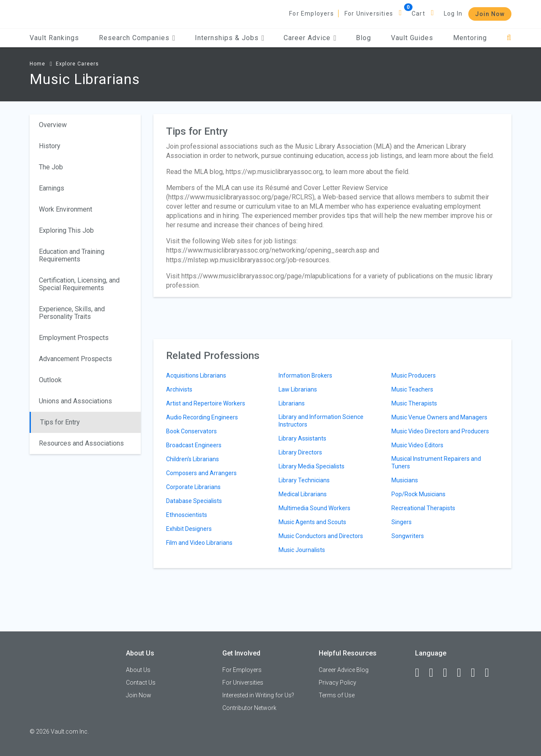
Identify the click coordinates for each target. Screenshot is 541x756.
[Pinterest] (477, 673)
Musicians (405, 480)
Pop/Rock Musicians (418, 494)
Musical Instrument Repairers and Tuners (436, 462)
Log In (453, 14)
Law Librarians (298, 389)
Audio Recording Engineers (202, 417)
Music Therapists (414, 403)
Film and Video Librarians (199, 543)
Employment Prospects (74, 338)
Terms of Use (337, 695)
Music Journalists (302, 550)
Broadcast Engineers (194, 445)
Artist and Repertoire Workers (206, 403)
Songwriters (408, 536)
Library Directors (300, 452)
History (50, 146)
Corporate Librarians (193, 487)
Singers (402, 522)
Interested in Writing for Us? (258, 695)
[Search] (509, 38)
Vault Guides (412, 38)
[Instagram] (463, 673)
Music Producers (414, 375)
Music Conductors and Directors (321, 536)
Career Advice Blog (344, 670)
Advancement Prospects (75, 359)
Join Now (490, 14)
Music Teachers (412, 389)
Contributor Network (249, 708)
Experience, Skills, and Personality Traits (72, 313)
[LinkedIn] (435, 673)
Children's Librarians (193, 459)
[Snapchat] (491, 673)
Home (37, 64)
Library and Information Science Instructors (321, 421)
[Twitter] (449, 673)
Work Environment (66, 209)
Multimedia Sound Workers (314, 508)
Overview (53, 125)
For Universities (369, 14)
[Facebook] (421, 673)
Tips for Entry (60, 422)
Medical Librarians (303, 494)
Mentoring (470, 38)
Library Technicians (304, 480)
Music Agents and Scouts (312, 522)
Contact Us (141, 683)
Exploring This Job (66, 230)
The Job (51, 167)
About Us (138, 670)
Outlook (50, 380)
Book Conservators (191, 431)
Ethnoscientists (187, 515)
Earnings (52, 188)
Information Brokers (305, 375)
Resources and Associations (81, 443)
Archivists (179, 389)
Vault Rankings (54, 38)
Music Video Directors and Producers (440, 431)
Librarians (292, 403)
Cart (418, 14)
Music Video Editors (417, 445)
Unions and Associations (75, 401)
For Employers (311, 14)
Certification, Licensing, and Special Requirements (79, 284)
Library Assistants (302, 438)
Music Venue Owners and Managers (439, 417)
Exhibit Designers (189, 529)
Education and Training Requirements (72, 255)
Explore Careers (77, 64)
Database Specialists (194, 501)
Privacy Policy (337, 683)
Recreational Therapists (423, 508)
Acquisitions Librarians (196, 375)
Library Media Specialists (311, 466)
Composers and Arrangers (201, 473)
